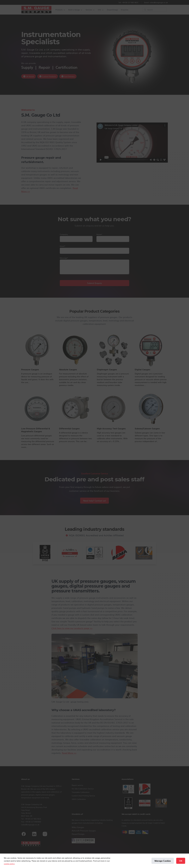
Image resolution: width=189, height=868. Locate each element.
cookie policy (9, 864)
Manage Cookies (163, 861)
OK (181, 861)
